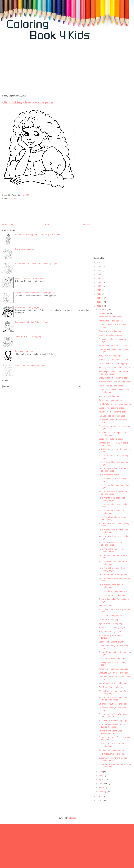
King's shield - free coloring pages (114, 363)
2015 (99, 290)
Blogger (72, 818)
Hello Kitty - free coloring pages (113, 574)
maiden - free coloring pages (111, 408)
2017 (99, 282)
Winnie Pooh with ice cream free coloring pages (113, 692)
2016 (99, 286)
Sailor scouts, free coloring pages (113, 721)
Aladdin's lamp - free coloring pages (115, 404)
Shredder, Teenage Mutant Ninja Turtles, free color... (113, 726)
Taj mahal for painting (108, 620)
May (101, 776)
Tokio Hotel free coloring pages (29, 337)
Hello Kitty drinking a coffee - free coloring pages (113, 531)
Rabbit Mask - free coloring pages (30, 366)
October (103, 309)
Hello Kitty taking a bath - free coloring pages (112, 499)
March (102, 783)
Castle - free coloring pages (111, 439)
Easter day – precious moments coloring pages (36, 264)
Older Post (86, 224)
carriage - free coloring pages (112, 416)
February (103, 788)
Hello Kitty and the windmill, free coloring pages (113, 493)
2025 (99, 263)
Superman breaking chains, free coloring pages (113, 759)
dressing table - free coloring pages (114, 368)
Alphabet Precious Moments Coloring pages (35, 293)
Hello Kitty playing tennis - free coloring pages (112, 470)
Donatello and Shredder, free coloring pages (111, 745)
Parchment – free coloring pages (113, 669)
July (101, 772)
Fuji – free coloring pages (110, 632)
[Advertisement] (36, 69)
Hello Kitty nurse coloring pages (113, 595)
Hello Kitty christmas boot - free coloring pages (113, 563)
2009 (99, 800)
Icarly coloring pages (24, 249)
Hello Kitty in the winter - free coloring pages (111, 550)
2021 (99, 274)
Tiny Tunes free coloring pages (112, 687)
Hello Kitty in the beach (109, 475)
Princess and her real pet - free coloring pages (112, 434)
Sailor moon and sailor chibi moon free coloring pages (114, 699)
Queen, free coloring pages (111, 331)
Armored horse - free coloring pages (115, 382)
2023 (99, 266)
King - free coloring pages (110, 400)
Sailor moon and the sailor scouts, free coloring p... (114, 715)
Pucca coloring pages (25, 351)
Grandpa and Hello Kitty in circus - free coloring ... (114, 444)
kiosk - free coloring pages (110, 335)
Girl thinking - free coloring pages (113, 360)
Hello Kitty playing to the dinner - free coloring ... (113, 518)
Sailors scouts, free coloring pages (114, 704)
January (103, 791)
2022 (99, 270)
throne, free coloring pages (111, 321)
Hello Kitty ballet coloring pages (113, 591)
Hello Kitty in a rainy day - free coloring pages (112, 586)
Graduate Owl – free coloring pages (114, 673)
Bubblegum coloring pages (27, 307)
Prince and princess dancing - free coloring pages (114, 391)
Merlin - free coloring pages (111, 386)
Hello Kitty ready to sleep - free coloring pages (112, 512)
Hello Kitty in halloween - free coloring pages (112, 569)
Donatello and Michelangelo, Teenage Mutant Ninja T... (111, 732)
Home (47, 224)
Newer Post (8, 224)
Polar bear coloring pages (110, 616)
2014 (99, 294)
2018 (99, 278)
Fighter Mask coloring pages (111, 624)
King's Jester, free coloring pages (113, 345)
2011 (99, 306)
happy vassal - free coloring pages (114, 378)
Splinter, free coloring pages (111, 750)
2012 (99, 302)
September (104, 313)
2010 (99, 796)
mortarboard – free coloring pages (114, 683)
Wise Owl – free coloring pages (112, 658)
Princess (13, 198)
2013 (99, 298)
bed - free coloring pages (110, 396)
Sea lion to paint (106, 605)
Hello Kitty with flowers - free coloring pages (111, 544)
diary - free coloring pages (110, 356)
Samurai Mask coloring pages (112, 627)
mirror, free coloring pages (110, 317)
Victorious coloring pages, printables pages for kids (38, 234)
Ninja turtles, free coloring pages (113, 754)
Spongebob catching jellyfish (111, 642)
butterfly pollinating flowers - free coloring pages (113, 373)
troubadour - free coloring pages (113, 412)
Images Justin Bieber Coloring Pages (32, 322)
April (101, 780)
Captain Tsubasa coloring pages (30, 278)
